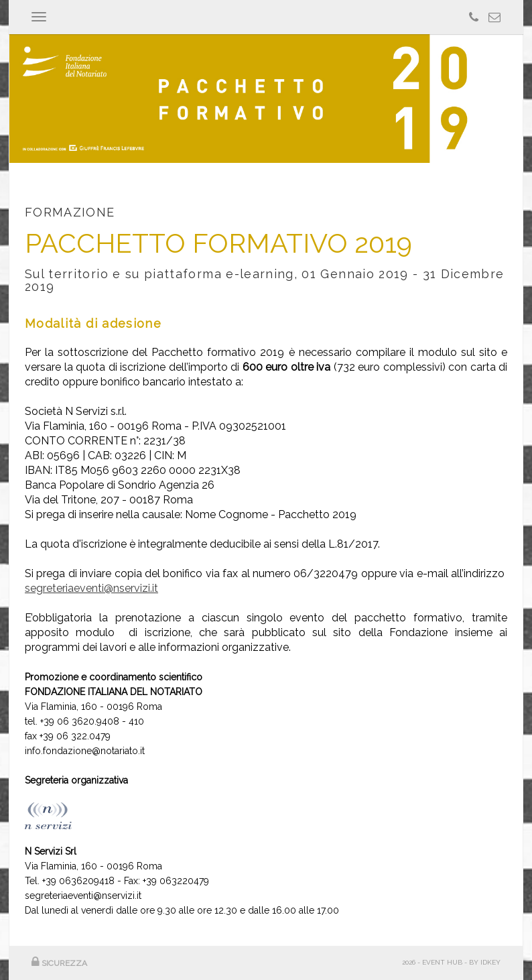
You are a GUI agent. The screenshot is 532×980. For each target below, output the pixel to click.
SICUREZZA (59, 963)
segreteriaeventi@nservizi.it (91, 588)
